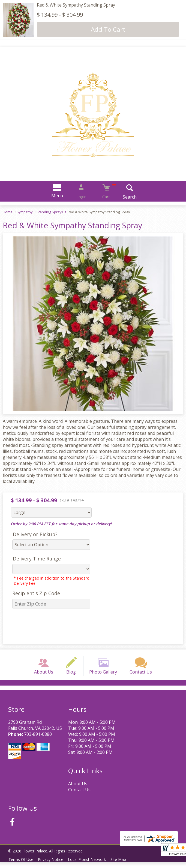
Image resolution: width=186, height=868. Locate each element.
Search (124, 197)
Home (8, 212)
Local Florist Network (92, 865)
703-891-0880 (38, 740)
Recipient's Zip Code (36, 593)
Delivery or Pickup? (35, 534)
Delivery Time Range (37, 559)
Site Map (125, 865)
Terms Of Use (22, 865)
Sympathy (25, 212)
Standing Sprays (50, 212)
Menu (63, 196)
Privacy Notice (54, 865)
